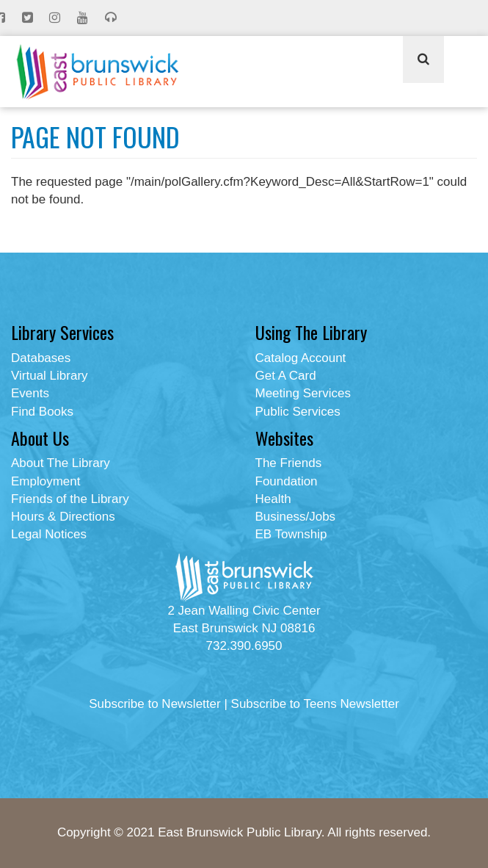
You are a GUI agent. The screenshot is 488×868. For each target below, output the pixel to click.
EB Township (291, 534)
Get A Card (286, 376)
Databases (41, 358)
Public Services (298, 412)
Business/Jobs (296, 517)
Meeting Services (303, 393)
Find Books (42, 412)
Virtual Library (50, 376)
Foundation (287, 481)
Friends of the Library (70, 499)
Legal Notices (49, 534)
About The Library (61, 463)
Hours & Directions (63, 517)
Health (273, 499)
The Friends (289, 463)
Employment (45, 481)
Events (30, 393)
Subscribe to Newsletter (155, 704)
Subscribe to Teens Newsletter (315, 704)
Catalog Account (301, 358)
